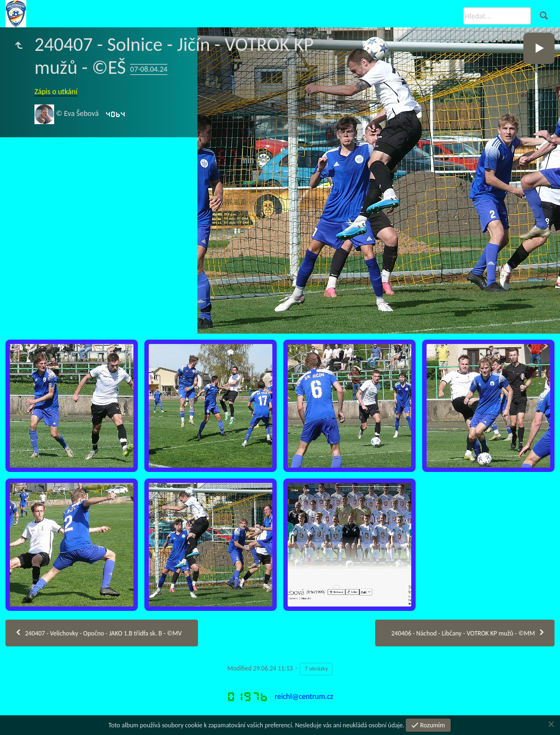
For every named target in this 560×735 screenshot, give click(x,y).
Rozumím (432, 725)
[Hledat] (497, 16)
